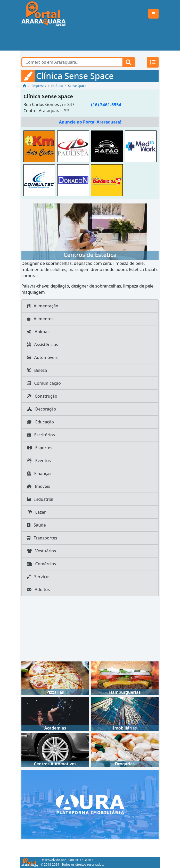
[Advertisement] (90, 39)
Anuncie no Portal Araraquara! (90, 122)
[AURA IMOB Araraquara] (90, 804)
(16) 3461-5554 (106, 105)
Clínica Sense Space (48, 96)
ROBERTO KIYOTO (80, 860)
